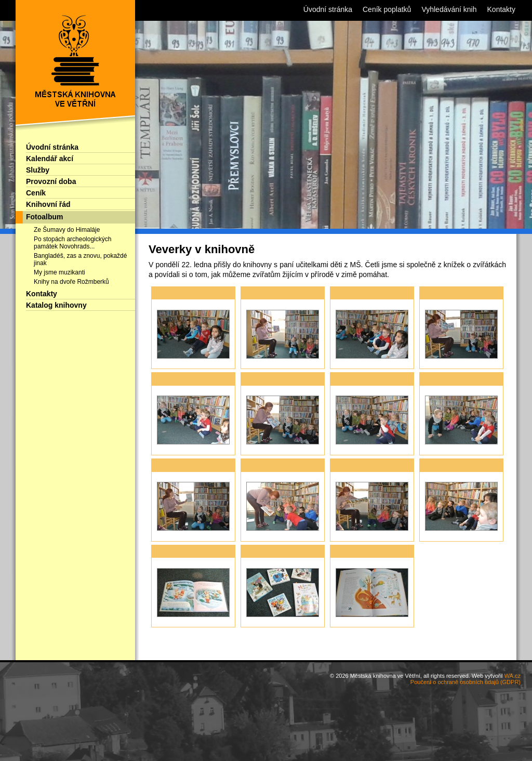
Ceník (36, 193)
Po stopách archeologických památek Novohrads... (72, 243)
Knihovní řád (48, 204)
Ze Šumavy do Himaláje (67, 230)
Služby (38, 170)
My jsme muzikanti (59, 272)
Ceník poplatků (387, 9)
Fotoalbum (45, 217)
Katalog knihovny (56, 305)
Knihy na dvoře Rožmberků (71, 282)
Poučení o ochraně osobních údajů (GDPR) (465, 682)
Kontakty (42, 294)
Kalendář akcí (50, 159)
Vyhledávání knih (449, 9)
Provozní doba (51, 181)
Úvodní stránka (52, 147)
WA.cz (513, 676)
